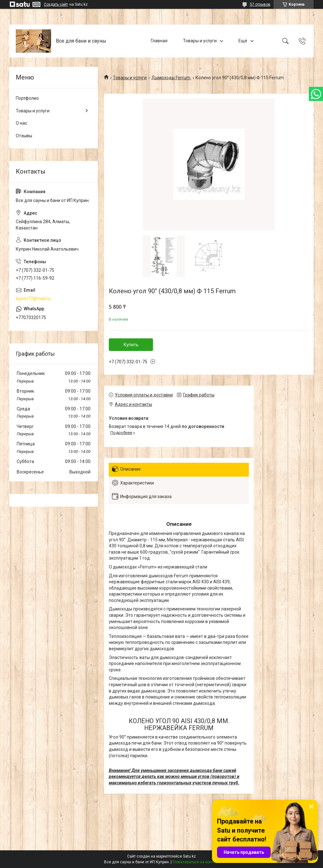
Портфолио (27, 98)
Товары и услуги (200, 41)
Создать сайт (56, 4)
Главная (159, 41)
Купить (131, 345)
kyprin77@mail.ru (33, 299)
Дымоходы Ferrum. (171, 78)
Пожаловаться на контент (196, 862)
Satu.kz (189, 856)
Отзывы (24, 136)
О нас (21, 123)
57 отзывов (260, 4)
